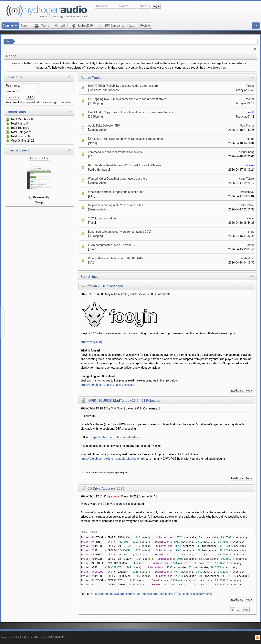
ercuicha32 (247, 192)
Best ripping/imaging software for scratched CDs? (120, 232)
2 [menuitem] (238, 610)
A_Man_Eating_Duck (124, 294)
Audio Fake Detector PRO (104, 126)
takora (250, 232)
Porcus (250, 86)
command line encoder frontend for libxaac (115, 152)
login (55, 102)
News (92, 143)
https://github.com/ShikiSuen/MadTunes (117, 437)
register (67, 102)
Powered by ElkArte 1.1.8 (13, 637)
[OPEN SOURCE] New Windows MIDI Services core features (125, 139)
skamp (250, 165)
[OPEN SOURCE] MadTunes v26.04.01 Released (124, 400)
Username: (13, 86)
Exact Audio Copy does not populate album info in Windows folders (131, 112)
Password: (13, 91)
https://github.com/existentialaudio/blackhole (110, 459)
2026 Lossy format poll (103, 218)
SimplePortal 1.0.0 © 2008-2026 (50, 637)
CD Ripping (96, 103)
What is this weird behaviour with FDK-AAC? (116, 258)
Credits (30, 637)
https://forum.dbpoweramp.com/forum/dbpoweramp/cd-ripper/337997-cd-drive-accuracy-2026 (151, 594)
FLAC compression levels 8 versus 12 (112, 245)
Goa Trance (247, 126)
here (224, 68)
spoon (115, 496)
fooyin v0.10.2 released (105, 286)
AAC (92, 156)
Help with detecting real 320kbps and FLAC (115, 205)
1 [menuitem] (233, 610)
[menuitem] (245, 610)
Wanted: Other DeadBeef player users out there (118, 179)
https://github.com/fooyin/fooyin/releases (107, 385)
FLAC (92, 249)
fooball (250, 99)
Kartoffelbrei (247, 179)
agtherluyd (248, 258)
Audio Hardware (99, 170)
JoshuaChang (246, 152)
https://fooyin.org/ (92, 342)
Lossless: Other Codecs (104, 90)
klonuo (250, 139)
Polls (92, 223)
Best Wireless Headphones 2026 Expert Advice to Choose (124, 165)
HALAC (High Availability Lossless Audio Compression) (123, 86)
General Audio (98, 130)
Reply (249, 391)
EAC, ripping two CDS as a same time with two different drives (127, 99)
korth (251, 112)
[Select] (93, 532)
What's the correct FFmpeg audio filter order (116, 192)
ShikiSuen (117, 408)
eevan (251, 218)
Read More (237, 391)
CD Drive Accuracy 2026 (106, 488)
